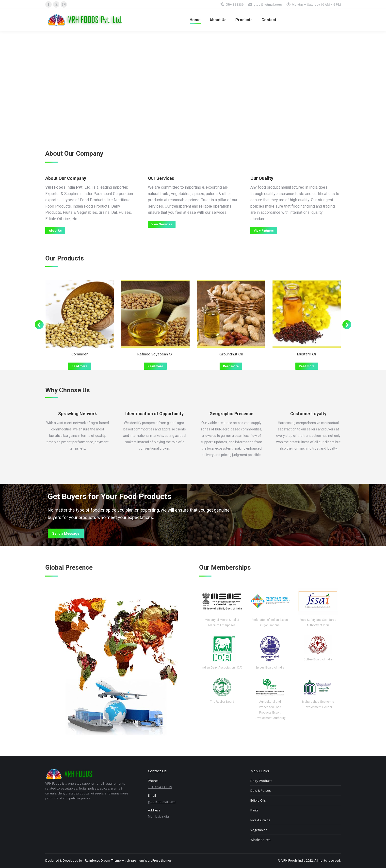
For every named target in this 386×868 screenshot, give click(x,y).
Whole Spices (260, 840)
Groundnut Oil (231, 354)
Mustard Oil (307, 354)
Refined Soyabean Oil (155, 354)
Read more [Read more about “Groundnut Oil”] (231, 366)
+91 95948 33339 (160, 787)
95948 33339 (234, 5)
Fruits (254, 810)
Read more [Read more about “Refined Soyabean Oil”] (155, 366)
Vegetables (259, 830)
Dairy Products (261, 781)
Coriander (80, 354)
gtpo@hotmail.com (268, 5)
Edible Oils (258, 800)
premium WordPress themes (151, 860)
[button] (39, 325)
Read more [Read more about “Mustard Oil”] (307, 366)
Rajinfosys (92, 860)
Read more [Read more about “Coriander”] (80, 366)
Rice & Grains (260, 820)
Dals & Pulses (261, 791)
